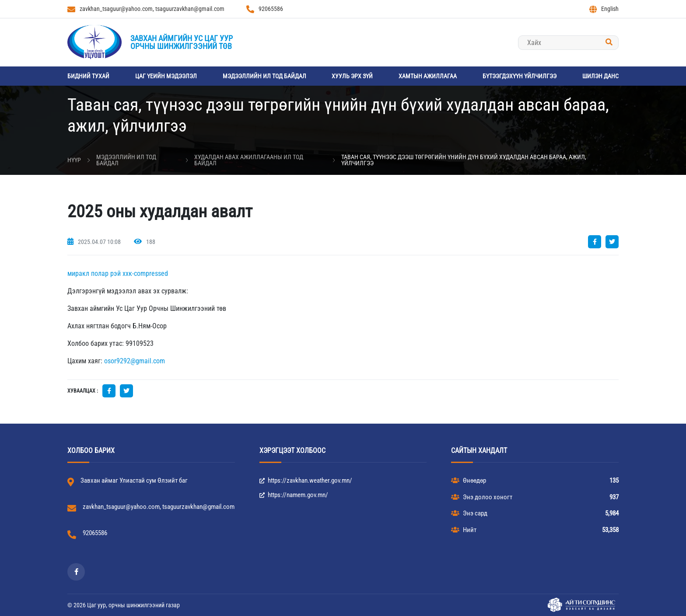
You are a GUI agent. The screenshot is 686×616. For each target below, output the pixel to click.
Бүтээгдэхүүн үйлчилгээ (520, 76)
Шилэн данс (600, 76)
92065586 (265, 9)
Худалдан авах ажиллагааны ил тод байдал (249, 160)
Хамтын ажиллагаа (428, 76)
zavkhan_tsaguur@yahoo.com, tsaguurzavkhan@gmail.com (146, 9)
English (604, 9)
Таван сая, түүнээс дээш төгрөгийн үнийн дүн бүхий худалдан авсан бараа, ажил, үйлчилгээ (464, 160)
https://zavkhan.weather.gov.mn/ (306, 480)
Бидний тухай (88, 76)
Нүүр (74, 160)
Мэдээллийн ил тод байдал (264, 76)
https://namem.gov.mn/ (294, 495)
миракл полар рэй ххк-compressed (118, 273)
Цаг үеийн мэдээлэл (166, 76)
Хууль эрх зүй (352, 76)
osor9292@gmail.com (135, 361)
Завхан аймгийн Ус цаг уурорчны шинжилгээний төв (182, 42)
